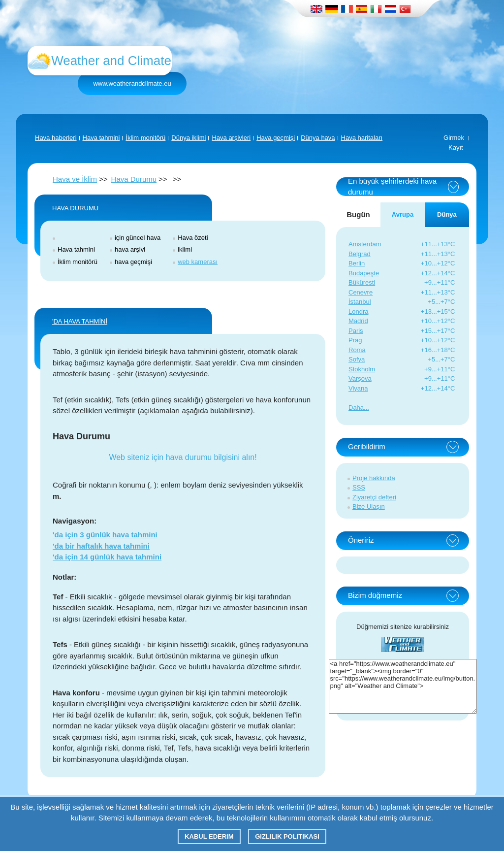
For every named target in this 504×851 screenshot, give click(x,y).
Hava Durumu (134, 179)
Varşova (360, 378)
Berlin (357, 263)
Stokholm (362, 369)
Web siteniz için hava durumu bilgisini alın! (183, 457)
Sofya (357, 359)
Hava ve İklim (75, 179)
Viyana (358, 388)
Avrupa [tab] (403, 214)
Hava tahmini (101, 138)
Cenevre (361, 292)
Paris (356, 331)
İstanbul (360, 302)
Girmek (454, 138)
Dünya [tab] (447, 214)
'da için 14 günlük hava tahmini (107, 557)
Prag (355, 340)
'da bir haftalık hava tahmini (101, 546)
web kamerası (198, 262)
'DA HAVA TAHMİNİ (80, 321)
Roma (357, 350)
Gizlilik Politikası (287, 836)
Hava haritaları (362, 138)
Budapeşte (364, 273)
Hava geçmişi (276, 138)
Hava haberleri (56, 138)
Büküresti (362, 282)
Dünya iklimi (189, 138)
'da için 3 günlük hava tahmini (105, 535)
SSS (359, 487)
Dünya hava (318, 138)
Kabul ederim (209, 836)
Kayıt (456, 147)
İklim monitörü (145, 138)
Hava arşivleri (231, 138)
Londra (358, 311)
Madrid (358, 321)
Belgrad (360, 254)
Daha (356, 408)
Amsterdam (365, 244)
